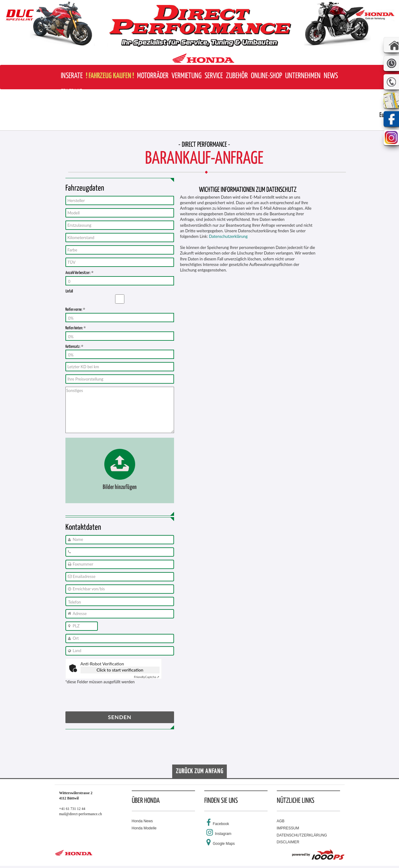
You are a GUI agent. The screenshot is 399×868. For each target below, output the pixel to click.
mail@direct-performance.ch (81, 814)
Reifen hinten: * (76, 328)
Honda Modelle (144, 828)
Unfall (69, 291)
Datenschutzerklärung (228, 236)
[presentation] (112, 699)
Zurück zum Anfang (200, 771)
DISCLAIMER (288, 842)
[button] (153, 76)
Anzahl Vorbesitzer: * (79, 273)
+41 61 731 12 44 (72, 809)
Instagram (223, 834)
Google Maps (224, 844)
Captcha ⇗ (147, 677)
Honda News (142, 821)
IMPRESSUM (288, 828)
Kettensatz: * (74, 347)
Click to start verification (120, 670)
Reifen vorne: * (75, 310)
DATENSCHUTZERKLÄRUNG (302, 835)
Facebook (221, 824)
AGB (281, 821)
